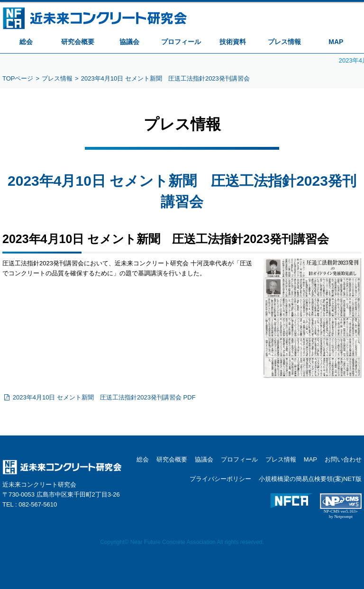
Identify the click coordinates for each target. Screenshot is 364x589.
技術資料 (233, 42)
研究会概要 (78, 42)
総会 (26, 42)
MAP (336, 42)
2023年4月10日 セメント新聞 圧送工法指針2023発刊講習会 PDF (99, 397)
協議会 (129, 42)
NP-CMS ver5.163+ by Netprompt (341, 514)
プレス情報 (284, 42)
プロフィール (181, 42)
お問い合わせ (343, 459)
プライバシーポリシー (220, 479)
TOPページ (18, 78)
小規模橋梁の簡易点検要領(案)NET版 (310, 479)
